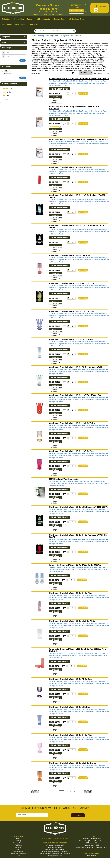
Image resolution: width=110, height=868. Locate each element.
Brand (14, 42)
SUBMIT (78, 815)
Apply (23, 61)
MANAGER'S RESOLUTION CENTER (55, 839)
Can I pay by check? (55, 856)
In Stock (6, 71)
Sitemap (18, 841)
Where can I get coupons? (55, 845)
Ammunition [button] (19, 19)
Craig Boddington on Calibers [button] (14, 24)
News (18, 849)
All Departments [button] (43, 19)
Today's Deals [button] (59, 19)
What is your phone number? (55, 849)
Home (34, 36)
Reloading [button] (6, 19)
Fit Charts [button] (34, 24)
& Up (7, 89)
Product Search (18, 843)
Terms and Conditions (18, 854)
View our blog (92, 855)
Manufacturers (18, 852)
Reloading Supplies (52, 36)
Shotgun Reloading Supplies (71, 36)
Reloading (41, 36)
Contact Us (37, 14)
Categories (14, 37)
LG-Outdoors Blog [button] (76, 19)
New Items (7, 74)
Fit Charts (18, 845)
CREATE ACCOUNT (76, 11)
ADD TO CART (83, 93)
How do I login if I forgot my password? (55, 852)
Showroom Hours (56, 14)
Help (45, 14)
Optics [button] (30, 19)
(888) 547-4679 (48, 9)
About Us (18, 847)
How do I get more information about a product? (55, 854)
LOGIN (76, 8)
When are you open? (55, 847)
